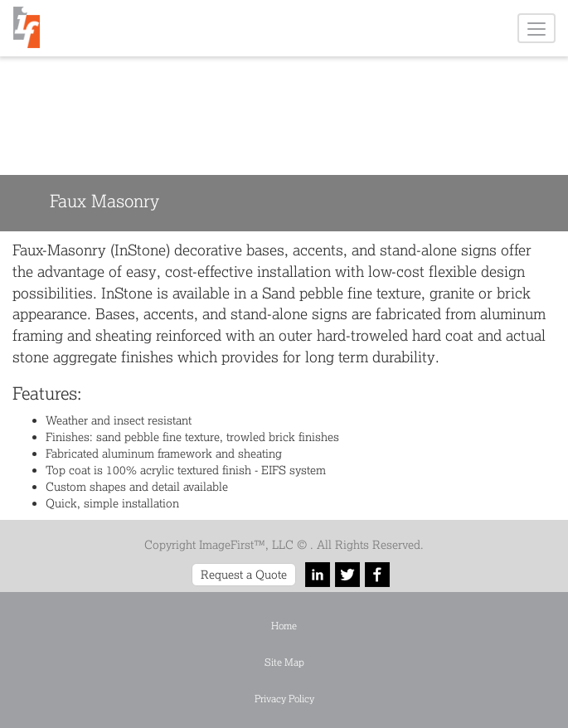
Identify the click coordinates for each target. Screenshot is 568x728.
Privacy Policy (284, 699)
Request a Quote (244, 574)
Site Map (284, 662)
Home (284, 626)
